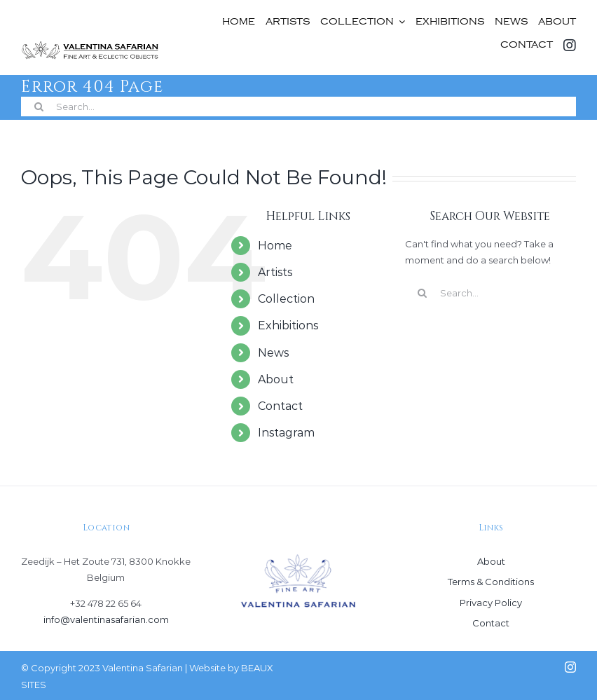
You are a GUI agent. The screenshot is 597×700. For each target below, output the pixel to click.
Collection (286, 299)
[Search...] (298, 107)
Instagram (286, 433)
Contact (280, 406)
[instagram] (570, 667)
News (273, 353)
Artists (275, 272)
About (276, 379)
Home (275, 246)
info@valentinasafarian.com (106, 619)
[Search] (39, 107)
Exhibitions (288, 325)
